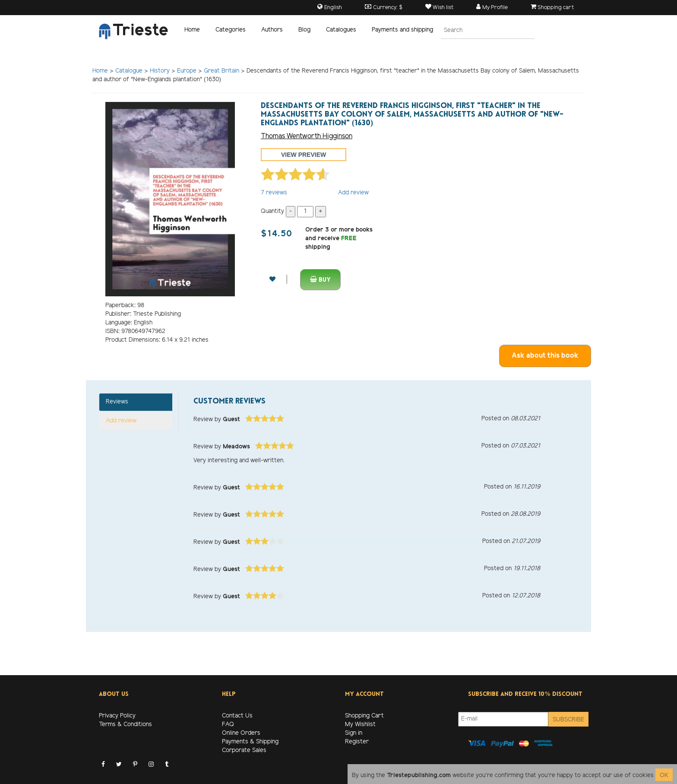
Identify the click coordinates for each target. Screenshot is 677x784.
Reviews (117, 402)
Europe (187, 71)
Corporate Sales (244, 751)
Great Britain (221, 71)
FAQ (228, 725)
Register (357, 742)
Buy (320, 280)
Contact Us (237, 716)
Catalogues (341, 30)
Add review (353, 193)
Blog (304, 30)
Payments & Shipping (250, 742)
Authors (272, 30)
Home (192, 30)
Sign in (354, 733)
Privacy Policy (117, 716)
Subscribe (568, 720)
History (160, 71)
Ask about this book (545, 356)
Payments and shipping (402, 30)
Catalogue (129, 71)
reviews (274, 193)
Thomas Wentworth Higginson (307, 136)
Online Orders (241, 733)
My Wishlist (360, 725)
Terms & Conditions (125, 725)
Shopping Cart (364, 716)
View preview (304, 155)
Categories (231, 30)
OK (664, 776)
